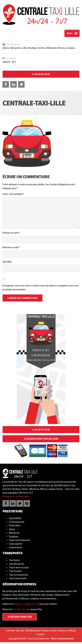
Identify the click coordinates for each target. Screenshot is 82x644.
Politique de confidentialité (16, 498)
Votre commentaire (13, 196)
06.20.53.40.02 (41, 76)
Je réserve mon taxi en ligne (41, 441)
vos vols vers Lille (21, 611)
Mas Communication (63, 640)
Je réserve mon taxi (20, 619)
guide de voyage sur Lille (27, 606)
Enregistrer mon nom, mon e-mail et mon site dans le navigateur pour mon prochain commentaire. (41, 289)
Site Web (7, 264)
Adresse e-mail (11, 249)
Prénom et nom (11, 235)
